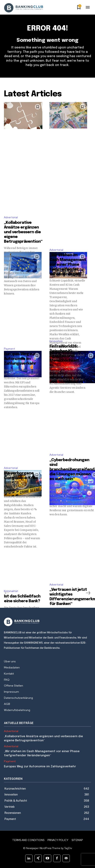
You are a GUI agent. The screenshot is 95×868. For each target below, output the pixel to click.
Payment (9, 349)
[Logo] (47, 622)
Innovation (56, 341)
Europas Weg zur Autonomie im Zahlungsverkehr (20, 359)
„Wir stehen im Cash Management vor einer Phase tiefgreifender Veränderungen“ (68, 265)
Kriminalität (11, 591)
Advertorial (11, 217)
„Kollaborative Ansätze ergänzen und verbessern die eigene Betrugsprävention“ (23, 232)
